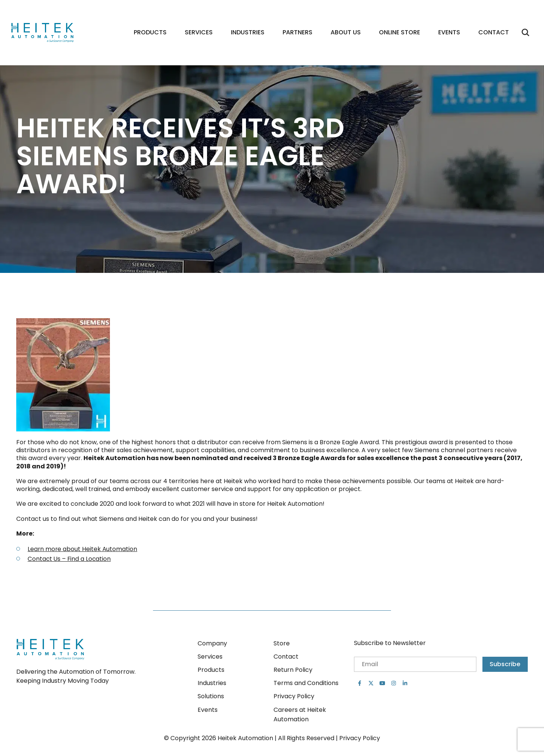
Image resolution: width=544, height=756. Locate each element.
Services (199, 33)
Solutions (211, 696)
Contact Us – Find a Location (70, 560)
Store (282, 643)
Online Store (399, 33)
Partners (297, 33)
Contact (494, 33)
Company (212, 643)
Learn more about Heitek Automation (83, 551)
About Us (346, 33)
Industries (248, 33)
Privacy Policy (294, 696)
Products (150, 33)
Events (449, 33)
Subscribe (505, 664)
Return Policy (293, 670)
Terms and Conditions (306, 683)
